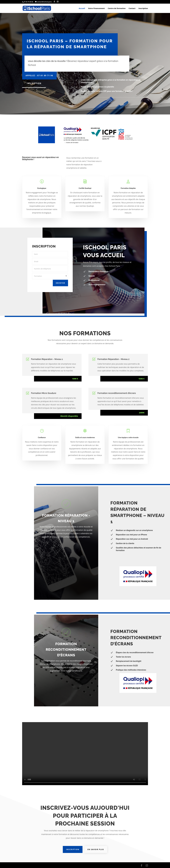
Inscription (143, 8)
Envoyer (57, 281)
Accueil (82, 8)
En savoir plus (96, 849)
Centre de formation (117, 8)
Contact (132, 8)
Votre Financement (96, 8)
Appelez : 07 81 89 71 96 (39, 76)
